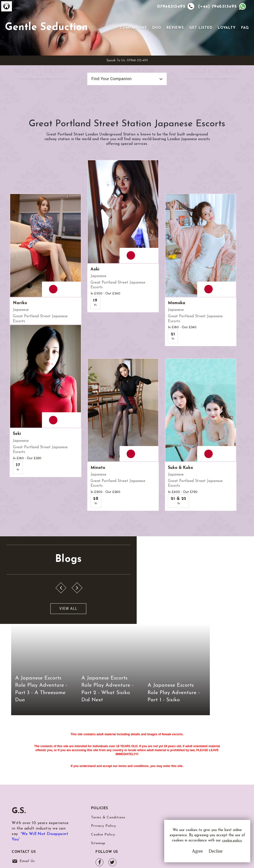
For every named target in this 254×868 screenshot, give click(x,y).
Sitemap (98, 809)
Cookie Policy (103, 800)
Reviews (174, 35)
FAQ (244, 35)
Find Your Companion (106, 94)
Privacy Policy (104, 790)
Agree (191, 853)
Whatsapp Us (170, 791)
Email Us (166, 781)
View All (28, 648)
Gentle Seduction (54, 35)
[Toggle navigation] (112, 35)
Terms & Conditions (108, 781)
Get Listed (200, 35)
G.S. (19, 775)
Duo (156, 35)
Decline (209, 853)
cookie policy (203, 844)
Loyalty (226, 35)
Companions (133, 35)
